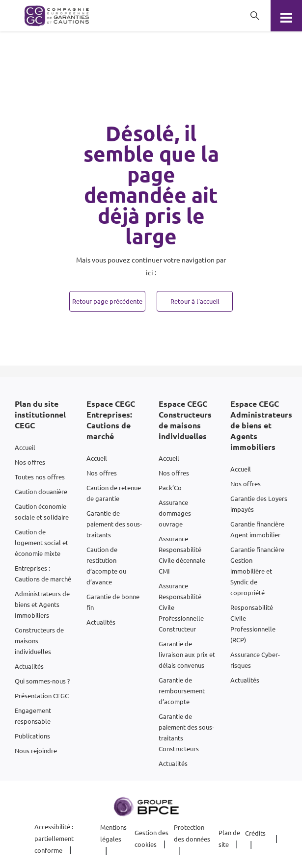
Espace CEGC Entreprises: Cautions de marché (111, 420)
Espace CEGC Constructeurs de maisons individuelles (185, 420)
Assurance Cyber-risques (255, 660)
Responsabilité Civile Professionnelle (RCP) (253, 623)
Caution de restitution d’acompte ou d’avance (106, 566)
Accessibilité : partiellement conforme (54, 838)
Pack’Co (170, 487)
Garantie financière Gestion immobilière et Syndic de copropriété (257, 571)
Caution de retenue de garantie (114, 493)
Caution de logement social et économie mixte (41, 542)
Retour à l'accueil (195, 301)
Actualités (29, 666)
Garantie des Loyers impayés (259, 504)
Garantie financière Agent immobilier (257, 529)
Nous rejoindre (36, 750)
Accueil (25, 447)
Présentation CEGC (42, 696)
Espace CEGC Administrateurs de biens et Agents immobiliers (261, 425)
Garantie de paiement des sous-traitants (114, 524)
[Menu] (286, 16)
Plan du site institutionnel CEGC (40, 414)
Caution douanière (41, 491)
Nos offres (30, 462)
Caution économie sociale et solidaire (42, 512)
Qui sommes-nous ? (42, 681)
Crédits (255, 833)
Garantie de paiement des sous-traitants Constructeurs (186, 732)
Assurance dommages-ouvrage (176, 513)
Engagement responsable (33, 716)
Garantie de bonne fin (113, 602)
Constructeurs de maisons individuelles (39, 641)
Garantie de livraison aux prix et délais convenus (187, 654)
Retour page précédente (107, 301)
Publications (32, 736)
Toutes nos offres (40, 477)
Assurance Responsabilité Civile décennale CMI (182, 555)
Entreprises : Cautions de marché (43, 573)
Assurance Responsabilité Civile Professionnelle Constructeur (181, 607)
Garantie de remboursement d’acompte (182, 691)
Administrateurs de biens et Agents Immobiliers (42, 604)
